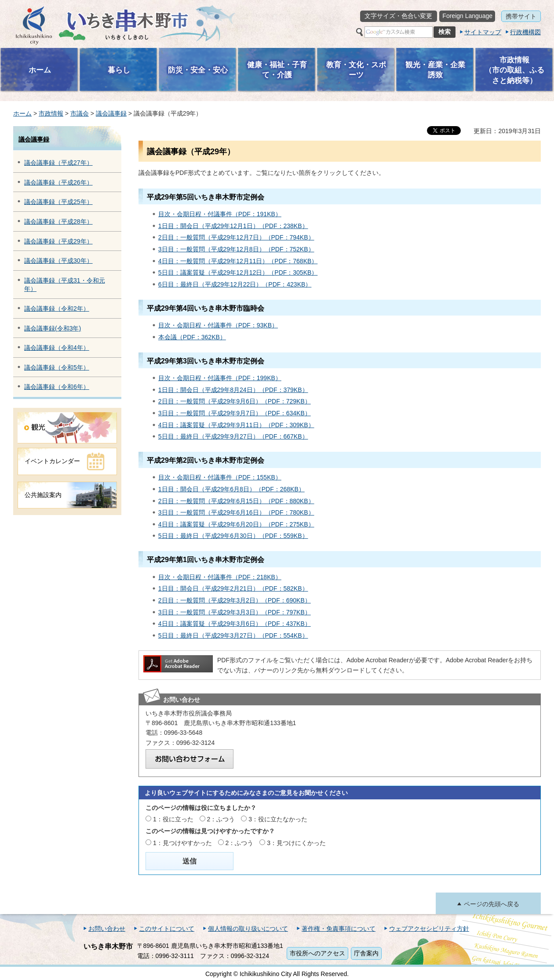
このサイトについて (167, 929)
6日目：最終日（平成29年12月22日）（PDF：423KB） (235, 284)
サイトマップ (483, 32)
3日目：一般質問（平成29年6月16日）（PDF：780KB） (236, 512)
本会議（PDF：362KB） (192, 337)
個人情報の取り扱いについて (248, 929)
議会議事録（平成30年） (58, 261)
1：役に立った (173, 819)
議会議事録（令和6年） (57, 387)
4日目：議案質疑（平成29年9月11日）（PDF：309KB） (236, 425)
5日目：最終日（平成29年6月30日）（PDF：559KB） (233, 536)
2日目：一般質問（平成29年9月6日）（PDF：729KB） (235, 401)
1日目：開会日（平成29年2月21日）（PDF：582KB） (233, 588)
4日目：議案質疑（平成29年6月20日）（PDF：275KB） (236, 524)
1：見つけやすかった (182, 843)
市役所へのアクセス (317, 953)
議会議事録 (111, 113)
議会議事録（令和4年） (57, 348)
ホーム (22, 113)
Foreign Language (467, 16)
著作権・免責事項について (339, 929)
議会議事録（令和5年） (57, 367)
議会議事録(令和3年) (53, 328)
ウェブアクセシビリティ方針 (429, 929)
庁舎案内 (366, 953)
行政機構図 (525, 32)
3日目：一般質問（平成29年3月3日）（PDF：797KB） (235, 612)
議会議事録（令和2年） (57, 309)
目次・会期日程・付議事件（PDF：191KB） (220, 214)
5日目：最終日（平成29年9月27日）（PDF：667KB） (233, 436)
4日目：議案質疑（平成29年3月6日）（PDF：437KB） (235, 624)
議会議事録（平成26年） (58, 182)
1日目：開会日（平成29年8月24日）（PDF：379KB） (233, 390)
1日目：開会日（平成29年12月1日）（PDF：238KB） (233, 226)
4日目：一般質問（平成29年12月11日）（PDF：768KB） (238, 261)
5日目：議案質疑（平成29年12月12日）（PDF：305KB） (238, 272)
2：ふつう (221, 819)
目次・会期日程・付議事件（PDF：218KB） (220, 577)
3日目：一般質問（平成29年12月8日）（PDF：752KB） (236, 249)
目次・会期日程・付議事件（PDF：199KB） (220, 378)
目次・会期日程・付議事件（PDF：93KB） (218, 325)
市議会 (80, 113)
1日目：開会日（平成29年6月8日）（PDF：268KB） (231, 489)
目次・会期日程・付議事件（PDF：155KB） (220, 477)
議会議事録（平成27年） (58, 163)
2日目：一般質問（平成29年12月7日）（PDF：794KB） (236, 237)
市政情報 (51, 113)
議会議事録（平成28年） (58, 221)
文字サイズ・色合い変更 (398, 16)
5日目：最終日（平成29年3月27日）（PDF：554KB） (233, 635)
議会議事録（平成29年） (58, 241)
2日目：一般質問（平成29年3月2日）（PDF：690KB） (235, 600)
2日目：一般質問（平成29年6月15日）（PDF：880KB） (236, 501)
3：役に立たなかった (278, 819)
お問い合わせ (107, 929)
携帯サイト (521, 16)
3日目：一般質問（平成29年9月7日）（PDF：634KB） (235, 413)
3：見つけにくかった (296, 843)
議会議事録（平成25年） (58, 202)
